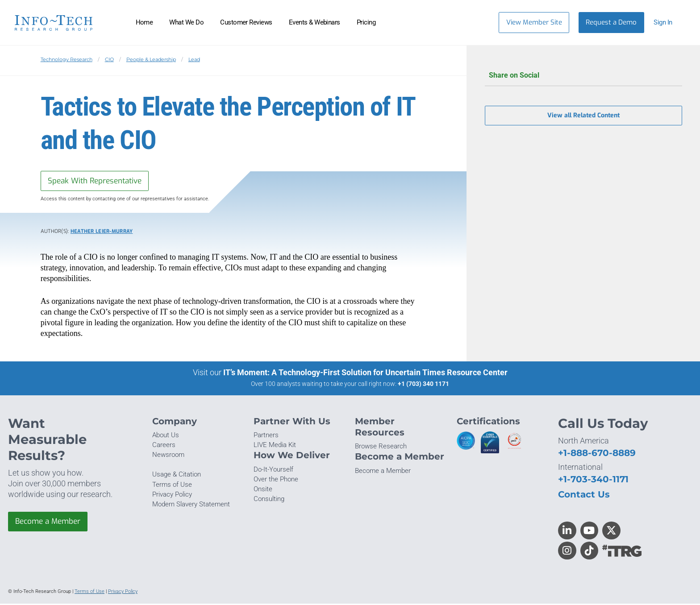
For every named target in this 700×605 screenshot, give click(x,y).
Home (144, 22)
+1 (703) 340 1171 (423, 385)
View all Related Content (583, 117)
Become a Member (50, 523)
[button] (667, 23)
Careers (164, 446)
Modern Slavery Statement (191, 506)
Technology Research (67, 59)
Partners (266, 436)
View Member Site (534, 22)
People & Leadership (151, 59)
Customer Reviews (246, 22)
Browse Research (381, 448)
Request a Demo (611, 22)
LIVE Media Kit (275, 446)
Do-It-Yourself (273, 470)
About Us (166, 436)
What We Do (186, 22)
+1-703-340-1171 (593, 480)
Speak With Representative (98, 181)
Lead (194, 59)
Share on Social (583, 76)
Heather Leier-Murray (102, 232)
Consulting (269, 500)
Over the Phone (276, 480)
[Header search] (478, 22)
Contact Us (584, 495)
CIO (109, 59)
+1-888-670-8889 (597, 454)
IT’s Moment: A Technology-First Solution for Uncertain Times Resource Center (365, 374)
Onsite (263, 490)
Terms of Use (172, 485)
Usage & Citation (177, 476)
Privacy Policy (172, 495)
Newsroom (168, 456)
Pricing (366, 22)
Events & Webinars (315, 22)
